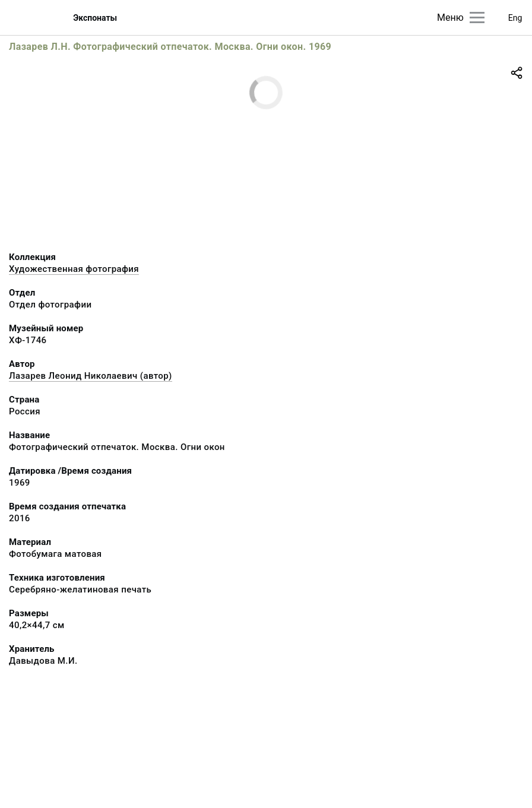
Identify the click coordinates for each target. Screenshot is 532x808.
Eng (515, 18)
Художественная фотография (74, 269)
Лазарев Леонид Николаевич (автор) (91, 376)
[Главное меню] (477, 18)
